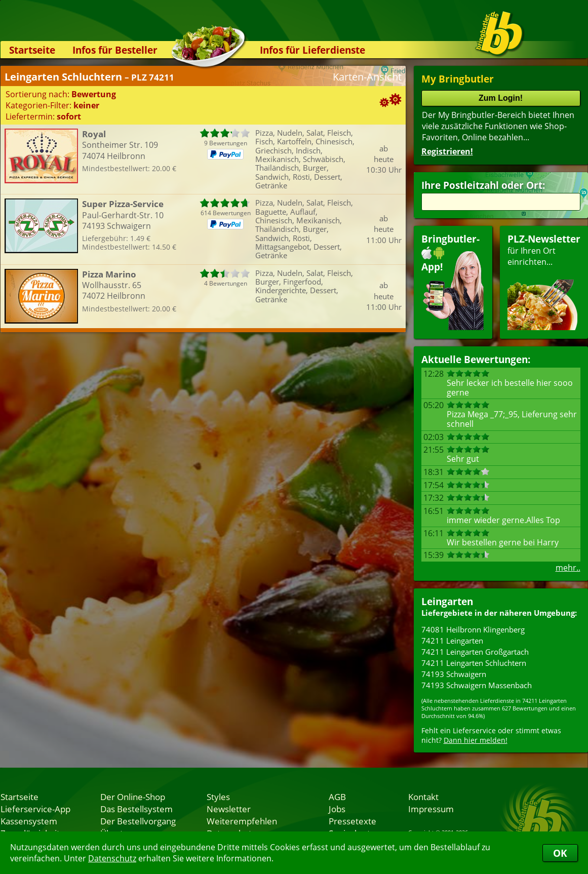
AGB (337, 797)
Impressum (431, 809)
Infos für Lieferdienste (312, 50)
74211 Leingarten (452, 641)
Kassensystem (29, 821)
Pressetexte (352, 821)
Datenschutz (112, 858)
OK (560, 853)
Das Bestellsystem (136, 809)
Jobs (337, 809)
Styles (218, 797)
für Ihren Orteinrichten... (544, 281)
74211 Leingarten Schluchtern (474, 663)
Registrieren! (447, 151)
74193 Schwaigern (454, 674)
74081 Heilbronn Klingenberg (473, 629)
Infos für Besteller (115, 50)
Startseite (32, 50)
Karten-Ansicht (367, 77)
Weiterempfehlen (242, 821)
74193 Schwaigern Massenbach (477, 685)
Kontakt (423, 797)
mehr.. (568, 568)
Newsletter (229, 809)
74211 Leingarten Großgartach (475, 652)
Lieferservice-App (35, 809)
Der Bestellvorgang (138, 821)
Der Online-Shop (133, 797)
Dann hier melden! (476, 740)
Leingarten (447, 601)
